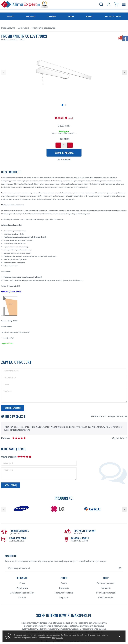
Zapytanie (7, 391)
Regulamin (52, 16)
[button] (4, 72)
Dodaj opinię (11, 485)
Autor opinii (8, 463)
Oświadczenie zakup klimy (22, 593)
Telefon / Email (10, 378)
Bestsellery (31, 16)
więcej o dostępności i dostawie (63, 133)
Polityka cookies (106, 597)
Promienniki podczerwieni (44, 28)
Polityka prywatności (106, 593)
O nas (22, 583)
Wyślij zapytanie (13, 408)
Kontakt (89, 16)
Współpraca (22, 588)
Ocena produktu (9, 457)
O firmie (71, 16)
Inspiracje (64, 597)
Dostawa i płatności (113, 16)
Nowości (11, 16)
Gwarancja (64, 588)
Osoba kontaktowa (11, 371)
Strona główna (8, 28)
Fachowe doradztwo (64, 593)
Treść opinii (8, 470)
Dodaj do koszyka (64, 153)
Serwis (64, 583)
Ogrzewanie (23, 28)
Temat (6, 384)
